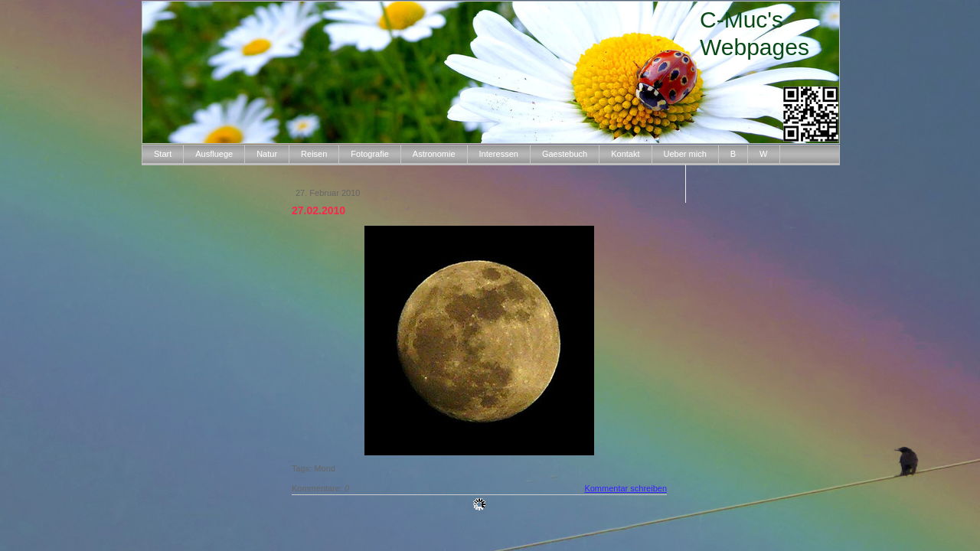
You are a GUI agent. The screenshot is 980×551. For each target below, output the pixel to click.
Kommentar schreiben (626, 488)
